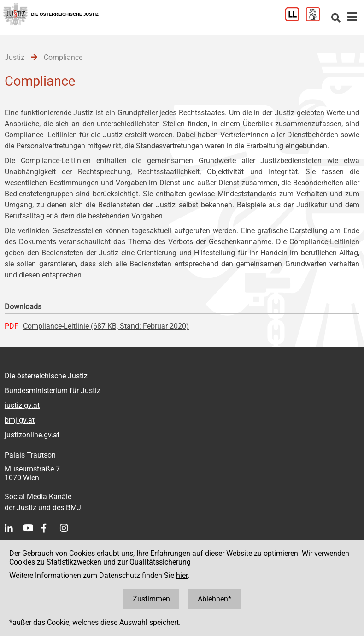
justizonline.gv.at (32, 435)
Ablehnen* (214, 599)
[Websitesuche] (336, 19)
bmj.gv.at (20, 420)
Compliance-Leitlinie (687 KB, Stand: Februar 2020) (106, 326)
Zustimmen (151, 599)
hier (182, 575)
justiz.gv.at (22, 405)
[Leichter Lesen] (296, 19)
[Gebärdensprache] (316, 19)
